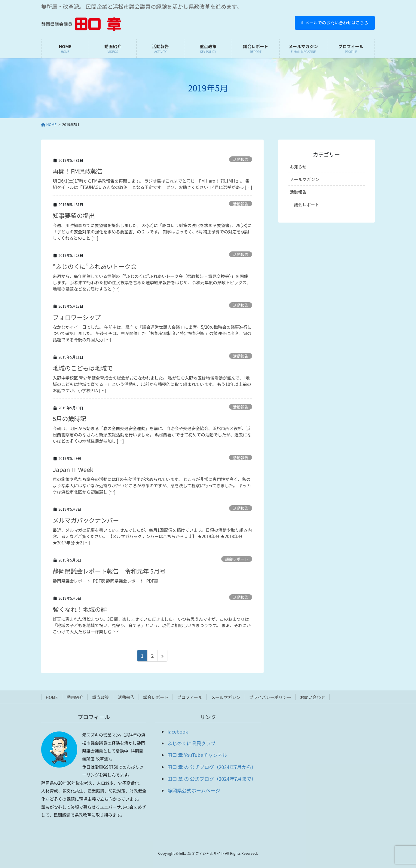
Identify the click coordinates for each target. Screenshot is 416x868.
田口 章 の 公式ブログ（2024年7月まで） (212, 779)
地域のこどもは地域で (83, 368)
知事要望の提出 (74, 215)
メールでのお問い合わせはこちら (335, 23)
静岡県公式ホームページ (194, 790)
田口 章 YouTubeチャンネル (197, 755)
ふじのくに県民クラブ (191, 743)
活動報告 (241, 159)
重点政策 (100, 697)
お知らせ (298, 167)
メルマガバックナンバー (86, 520)
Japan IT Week (73, 469)
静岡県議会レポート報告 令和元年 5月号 (109, 571)
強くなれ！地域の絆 (80, 609)
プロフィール (190, 697)
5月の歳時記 (69, 419)
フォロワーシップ (77, 317)
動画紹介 (75, 697)
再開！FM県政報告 (78, 171)
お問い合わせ (313, 697)
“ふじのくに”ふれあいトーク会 (95, 266)
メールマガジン (304, 179)
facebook (178, 731)
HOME (52, 697)
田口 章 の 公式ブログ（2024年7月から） (212, 767)
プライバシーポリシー (270, 697)
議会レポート (237, 559)
